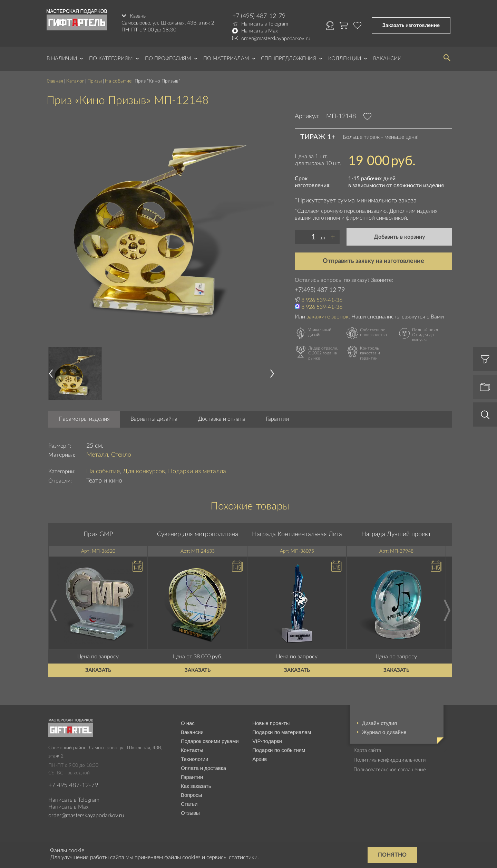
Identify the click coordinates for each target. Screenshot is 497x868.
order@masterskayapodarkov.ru (276, 39)
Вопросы (191, 795)
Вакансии (387, 59)
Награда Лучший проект (396, 534)
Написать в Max (260, 31)
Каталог (75, 81)
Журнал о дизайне (384, 732)
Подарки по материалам (282, 732)
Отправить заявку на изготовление (373, 261)
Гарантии (277, 419)
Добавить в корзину (399, 237)
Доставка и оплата (222, 419)
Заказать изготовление (411, 25)
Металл (97, 455)
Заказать (98, 670)
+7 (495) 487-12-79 (259, 16)
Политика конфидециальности (390, 760)
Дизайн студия (379, 723)
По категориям (111, 59)
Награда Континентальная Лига (297, 534)
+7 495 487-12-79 (73, 785)
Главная (55, 81)
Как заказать (196, 786)
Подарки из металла (197, 471)
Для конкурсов (144, 471)
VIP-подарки (267, 741)
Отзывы (190, 813)
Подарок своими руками (210, 741)
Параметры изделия (84, 419)
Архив (260, 759)
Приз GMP (98, 534)
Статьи (189, 804)
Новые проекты (271, 723)
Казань (138, 16)
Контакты (192, 750)
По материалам (226, 59)
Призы (95, 81)
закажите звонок (328, 317)
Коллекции (345, 59)
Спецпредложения (289, 59)
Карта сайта (367, 750)
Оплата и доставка (203, 768)
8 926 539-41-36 (322, 300)
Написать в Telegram (265, 24)
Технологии (195, 759)
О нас (188, 723)
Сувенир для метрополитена (198, 534)
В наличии (62, 59)
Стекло (121, 455)
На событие (118, 81)
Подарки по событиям (279, 750)
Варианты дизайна (154, 419)
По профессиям (168, 59)
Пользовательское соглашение (390, 770)
